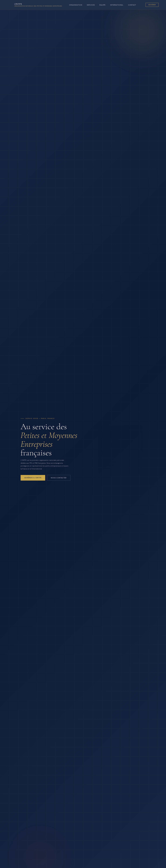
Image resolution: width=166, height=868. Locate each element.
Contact (132, 5)
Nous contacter (59, 478)
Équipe (103, 5)
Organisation (76, 5)
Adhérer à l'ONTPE (33, 478)
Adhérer (152, 5)
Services (91, 5)
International (117, 5)
